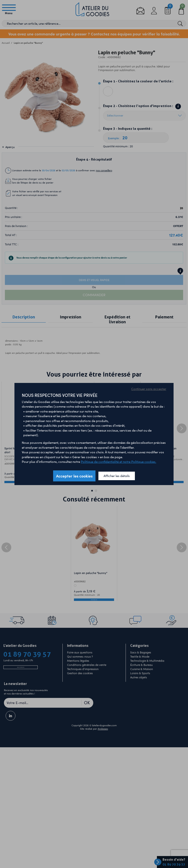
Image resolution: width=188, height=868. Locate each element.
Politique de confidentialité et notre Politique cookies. (118, 462)
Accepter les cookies (74, 476)
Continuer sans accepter (149, 389)
